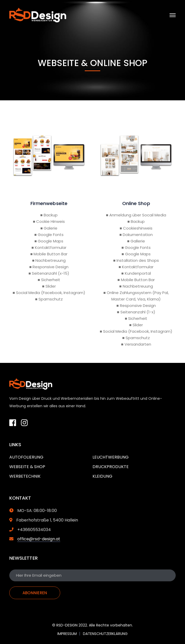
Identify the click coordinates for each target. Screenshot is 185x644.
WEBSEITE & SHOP (27, 467)
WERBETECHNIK (25, 476)
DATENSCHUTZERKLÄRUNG (105, 634)
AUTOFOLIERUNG (26, 457)
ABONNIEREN (35, 593)
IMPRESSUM (67, 634)
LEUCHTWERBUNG (111, 457)
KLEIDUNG (102, 476)
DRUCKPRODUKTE (111, 467)
